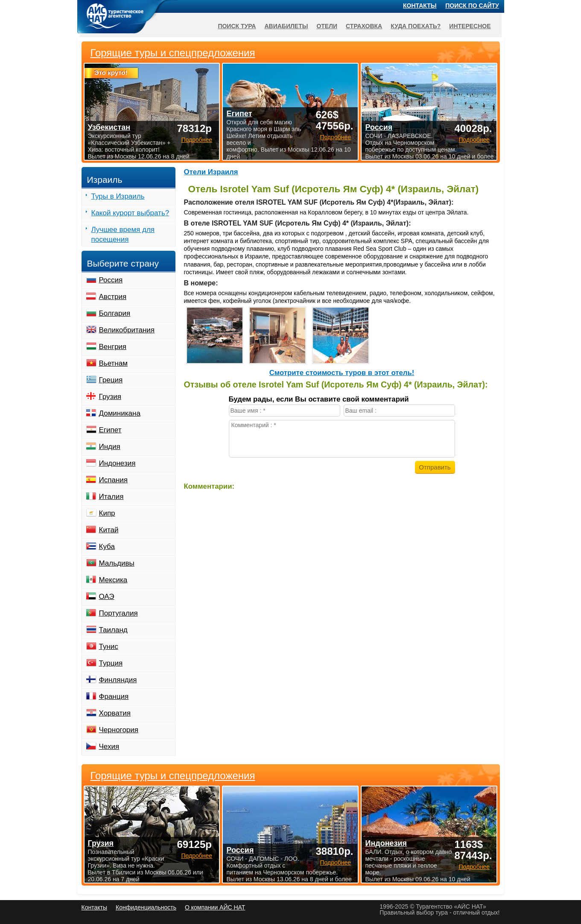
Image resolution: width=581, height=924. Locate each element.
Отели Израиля (211, 172)
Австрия (113, 297)
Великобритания (127, 330)
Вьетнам (113, 363)
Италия (111, 497)
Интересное (470, 26)
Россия (111, 280)
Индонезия (117, 463)
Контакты (420, 6)
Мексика (113, 580)
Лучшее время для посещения (123, 235)
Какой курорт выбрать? (130, 213)
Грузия (110, 397)
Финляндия (118, 680)
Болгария (115, 313)
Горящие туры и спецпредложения (173, 776)
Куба (107, 547)
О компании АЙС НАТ (215, 907)
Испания (113, 480)
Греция (111, 380)
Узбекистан (109, 127)
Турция (111, 663)
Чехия (109, 747)
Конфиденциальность (146, 907)
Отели (327, 26)
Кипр (107, 513)
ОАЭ (107, 597)
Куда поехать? (416, 26)
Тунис (109, 647)
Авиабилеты (286, 26)
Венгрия (113, 347)
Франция (114, 697)
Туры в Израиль (118, 196)
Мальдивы (117, 563)
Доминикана (120, 413)
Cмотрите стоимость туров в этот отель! (342, 373)
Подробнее (197, 856)
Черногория (119, 730)
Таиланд (113, 630)
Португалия (118, 613)
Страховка (364, 26)
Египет (110, 430)
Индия (110, 447)
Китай (109, 530)
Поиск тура (237, 26)
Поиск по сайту (472, 6)
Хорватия (115, 713)
